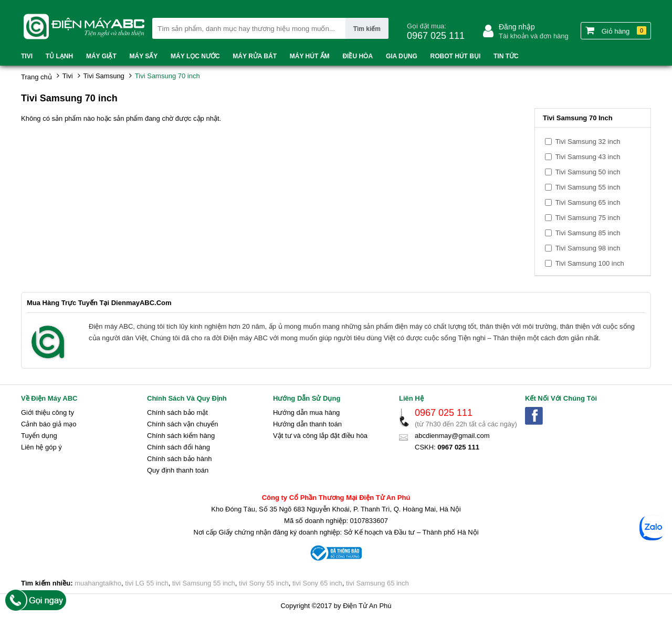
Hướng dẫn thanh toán (307, 424)
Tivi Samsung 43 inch (588, 157)
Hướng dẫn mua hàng (306, 412)
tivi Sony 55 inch (264, 583)
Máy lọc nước (195, 56)
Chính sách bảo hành (179, 459)
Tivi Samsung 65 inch (588, 202)
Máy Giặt (101, 56)
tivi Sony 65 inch (317, 583)
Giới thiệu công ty (48, 412)
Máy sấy (144, 56)
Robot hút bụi (456, 56)
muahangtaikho (98, 583)
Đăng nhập (517, 27)
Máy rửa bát (255, 56)
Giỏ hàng (616, 30)
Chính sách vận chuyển (182, 424)
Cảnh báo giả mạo (49, 424)
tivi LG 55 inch (146, 583)
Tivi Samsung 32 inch (588, 142)
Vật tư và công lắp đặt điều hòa (320, 436)
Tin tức (506, 56)
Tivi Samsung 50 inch (588, 172)
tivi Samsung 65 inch (377, 583)
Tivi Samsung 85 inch (588, 233)
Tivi (27, 56)
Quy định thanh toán (178, 470)
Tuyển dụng (39, 436)
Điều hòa (358, 56)
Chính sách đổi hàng (178, 447)
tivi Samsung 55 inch (204, 583)
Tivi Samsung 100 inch (590, 263)
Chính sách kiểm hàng (181, 436)
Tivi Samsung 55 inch (588, 187)
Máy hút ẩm (310, 56)
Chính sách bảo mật (177, 412)
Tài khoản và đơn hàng (534, 36)
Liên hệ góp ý (41, 447)
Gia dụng (402, 56)
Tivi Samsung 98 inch (588, 248)
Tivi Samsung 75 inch (588, 218)
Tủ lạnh (59, 56)
